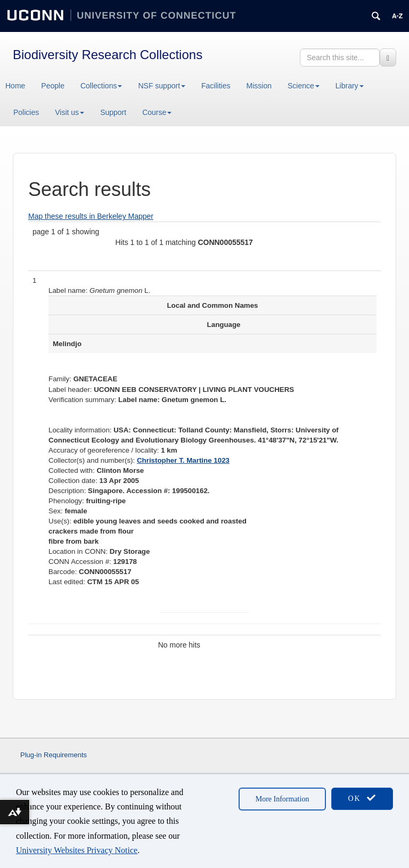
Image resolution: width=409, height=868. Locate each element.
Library (350, 86)
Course (157, 112)
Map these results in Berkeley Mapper (91, 216)
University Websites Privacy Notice (77, 850)
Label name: (68, 290)
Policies (26, 112)
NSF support (162, 86)
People (53, 86)
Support (113, 112)
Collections (101, 86)
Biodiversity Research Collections (108, 55)
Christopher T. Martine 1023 (183, 460)
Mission (259, 86)
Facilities (216, 86)
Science (304, 86)
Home (15, 86)
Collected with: (72, 470)
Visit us (69, 112)
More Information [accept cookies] (283, 799)
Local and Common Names (212, 305)
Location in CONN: (78, 551)
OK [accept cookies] (362, 798)
